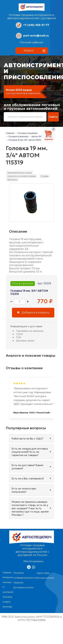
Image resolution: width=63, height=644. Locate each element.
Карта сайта (43, 573)
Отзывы (45, 176)
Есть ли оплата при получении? (24, 490)
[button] (32, 51)
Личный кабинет (32, 42)
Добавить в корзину (33, 312)
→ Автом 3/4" (36, 137)
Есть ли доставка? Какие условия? (27, 467)
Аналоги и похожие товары (22, 176)
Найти (53, 117)
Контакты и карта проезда (7, 602)
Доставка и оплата (23, 587)
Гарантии (18, 583)
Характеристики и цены (20, 173)
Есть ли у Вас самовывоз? (28, 478)
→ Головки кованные (17, 137)
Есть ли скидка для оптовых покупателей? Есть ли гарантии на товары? (30, 452)
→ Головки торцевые (26, 133)
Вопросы (12, 179)
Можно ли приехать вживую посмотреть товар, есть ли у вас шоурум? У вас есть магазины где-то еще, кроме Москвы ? (30, 508)
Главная (10, 133)
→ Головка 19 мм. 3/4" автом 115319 (23, 140)
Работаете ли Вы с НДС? (27, 438)
